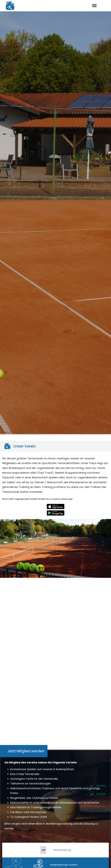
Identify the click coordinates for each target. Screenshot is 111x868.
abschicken (56, 766)
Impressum (86, 862)
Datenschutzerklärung (60, 759)
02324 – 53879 (57, 829)
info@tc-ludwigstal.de (58, 833)
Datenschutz (102, 862)
